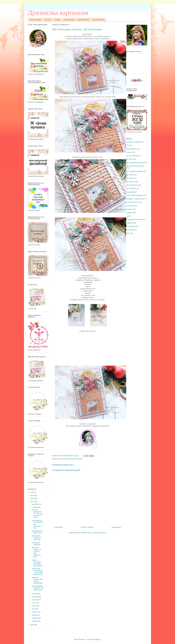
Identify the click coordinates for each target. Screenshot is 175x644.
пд (127, 216)
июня (34, 606)
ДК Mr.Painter (131, 189)
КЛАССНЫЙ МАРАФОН (135, 195)
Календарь (131, 192)
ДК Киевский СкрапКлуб (135, 163)
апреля (35, 612)
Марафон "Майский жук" (135, 199)
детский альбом (132, 156)
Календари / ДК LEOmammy (37, 532)
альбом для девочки (134, 142)
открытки (130, 213)
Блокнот (130, 152)
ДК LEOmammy (64, 459)
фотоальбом (131, 226)
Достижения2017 (84, 20)
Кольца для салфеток (36, 544)
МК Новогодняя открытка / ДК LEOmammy (37, 588)
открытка (130, 209)
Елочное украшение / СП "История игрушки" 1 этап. (37, 514)
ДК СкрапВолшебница (135, 171)
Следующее (58, 527)
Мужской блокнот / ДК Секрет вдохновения (37, 580)
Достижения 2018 (99, 20)
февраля (35, 618)
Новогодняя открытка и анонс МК (36, 538)
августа (35, 600)
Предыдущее (116, 527)
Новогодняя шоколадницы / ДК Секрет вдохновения (37, 571)
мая (34, 609)
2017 (32, 501)
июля (34, 603)
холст (129, 233)
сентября (36, 597)
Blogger (98, 639)
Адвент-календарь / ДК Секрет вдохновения (37, 563)
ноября (35, 507)
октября (35, 594)
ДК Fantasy (131, 182)
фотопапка (130, 230)
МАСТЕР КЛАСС (77, 459)
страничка (130, 223)
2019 (32, 495)
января (35, 621)
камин (98, 39)
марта (34, 615)
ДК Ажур (130, 159)
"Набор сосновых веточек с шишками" (91, 300)
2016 (32, 625)
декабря (35, 504)
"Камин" (91, 298)
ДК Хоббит (130, 175)
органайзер (131, 206)
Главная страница (35, 20)
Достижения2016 (69, 20)
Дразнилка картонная (58, 13)
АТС (128, 145)
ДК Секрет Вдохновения (135, 166)
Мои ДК (57, 20)
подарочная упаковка (134, 219)
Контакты (48, 20)
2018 (32, 498)
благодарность (132, 149)
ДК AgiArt (130, 178)
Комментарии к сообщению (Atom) (94, 533)
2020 (32, 492)
